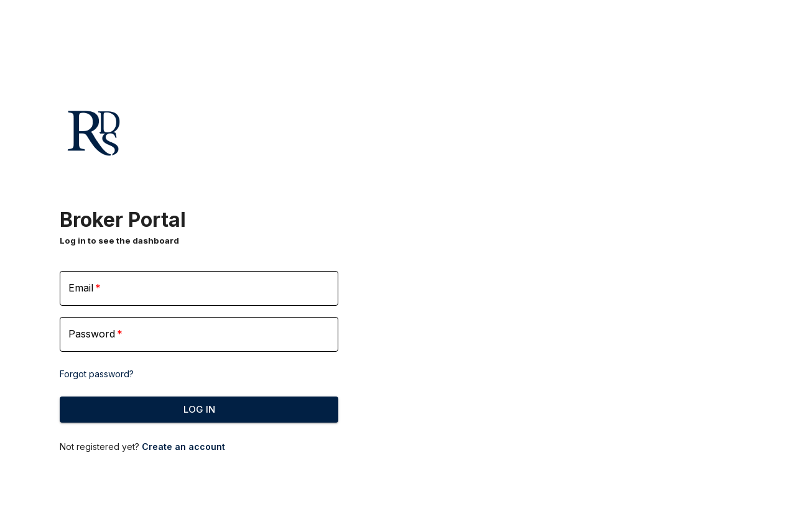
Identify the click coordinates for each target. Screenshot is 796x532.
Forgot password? (97, 374)
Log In (199, 410)
